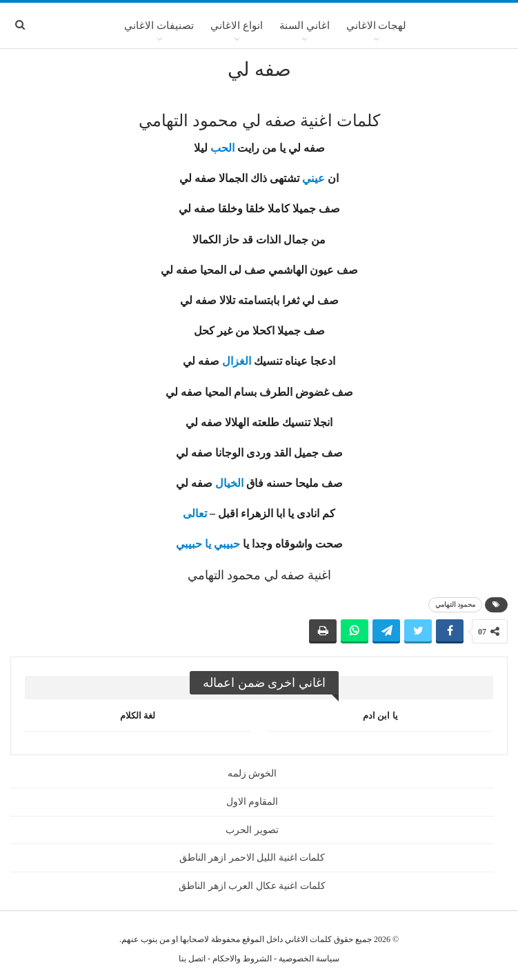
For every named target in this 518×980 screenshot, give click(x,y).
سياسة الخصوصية (309, 959)
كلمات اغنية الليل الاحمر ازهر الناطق (252, 858)
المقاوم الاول (252, 802)
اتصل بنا (192, 959)
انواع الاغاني (237, 26)
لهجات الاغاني (377, 26)
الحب (222, 148)
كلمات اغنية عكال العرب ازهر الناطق (252, 886)
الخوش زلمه (252, 773)
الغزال (237, 361)
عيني (313, 178)
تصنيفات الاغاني (159, 26)
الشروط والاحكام (242, 959)
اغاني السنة (305, 26)
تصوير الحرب (252, 830)
